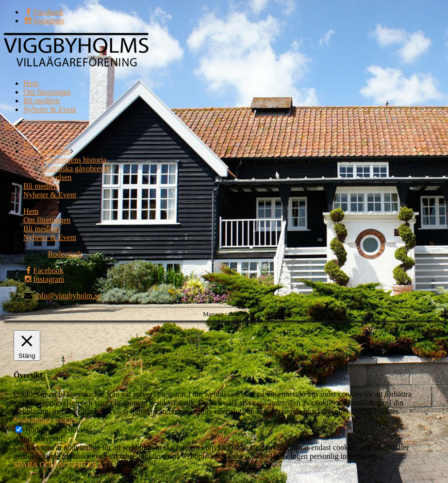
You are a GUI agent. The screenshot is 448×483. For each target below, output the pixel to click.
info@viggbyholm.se (68, 296)
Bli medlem (41, 101)
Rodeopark (65, 254)
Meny (13, 126)
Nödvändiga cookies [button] (45, 420)
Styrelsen (57, 177)
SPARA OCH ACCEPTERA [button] (58, 465)
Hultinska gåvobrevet (76, 169)
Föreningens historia (75, 160)
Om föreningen (47, 92)
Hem (31, 83)
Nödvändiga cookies (57, 430)
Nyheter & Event (50, 109)
